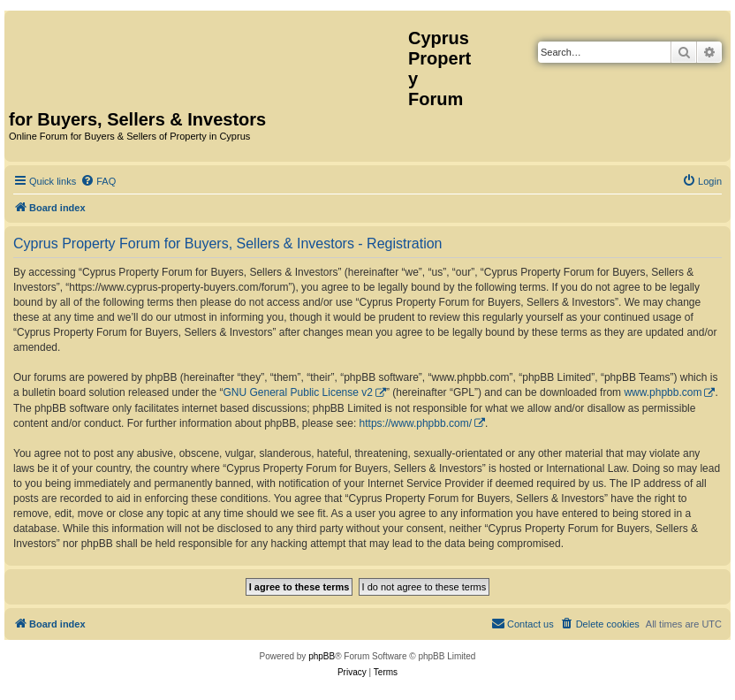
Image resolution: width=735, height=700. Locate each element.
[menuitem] (98, 181)
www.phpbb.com (663, 392)
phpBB (322, 656)
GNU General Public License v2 (298, 392)
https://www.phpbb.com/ (416, 423)
